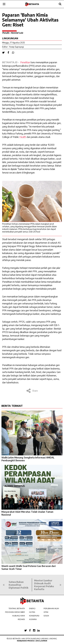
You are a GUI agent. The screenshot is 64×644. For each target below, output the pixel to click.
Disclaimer (41, 641)
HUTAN (32, 612)
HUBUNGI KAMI (18, 616)
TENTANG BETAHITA (17, 608)
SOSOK (46, 616)
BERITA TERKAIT (12, 406)
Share (32, 391)
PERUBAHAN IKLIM (51, 608)
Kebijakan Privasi (26, 641)
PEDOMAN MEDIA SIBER (15, 612)
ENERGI (32, 608)
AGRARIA (33, 619)
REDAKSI (21, 619)
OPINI (46, 612)
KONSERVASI (34, 616)
